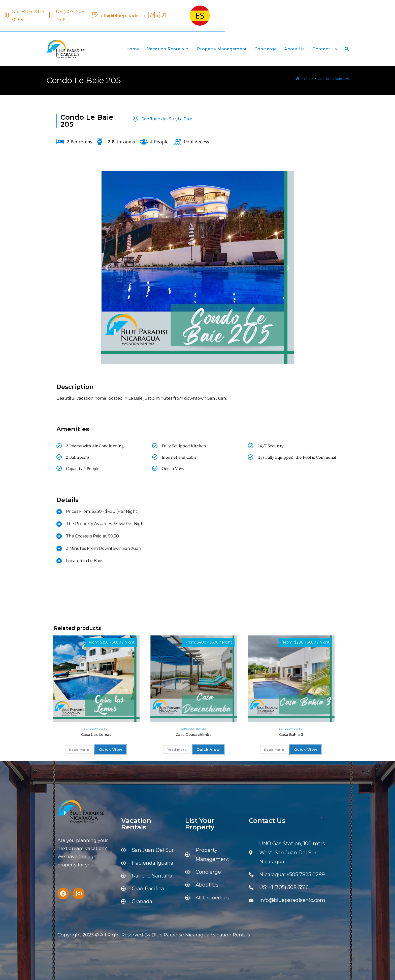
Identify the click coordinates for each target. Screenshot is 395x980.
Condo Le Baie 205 (333, 79)
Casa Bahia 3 (291, 735)
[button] (107, 268)
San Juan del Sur (96, 729)
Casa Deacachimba (194, 735)
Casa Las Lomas (96, 735)
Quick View (111, 750)
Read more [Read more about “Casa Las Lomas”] (79, 750)
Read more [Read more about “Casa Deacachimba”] (177, 750)
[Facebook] (151, 16)
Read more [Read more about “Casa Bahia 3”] (274, 750)
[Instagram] (161, 16)
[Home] (297, 79)
